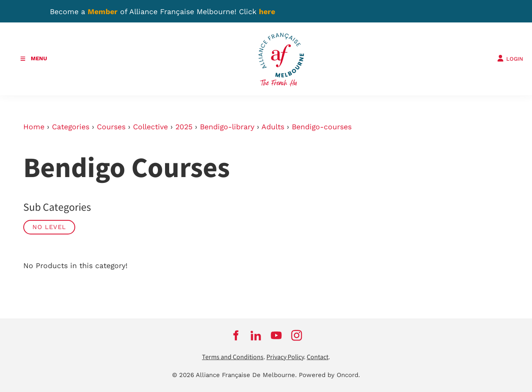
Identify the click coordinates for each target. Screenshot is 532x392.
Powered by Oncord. (329, 375)
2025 (184, 127)
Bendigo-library (227, 127)
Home (34, 127)
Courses (111, 127)
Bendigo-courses (322, 127)
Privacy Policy (285, 357)
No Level (49, 227)
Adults (273, 127)
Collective (150, 127)
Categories (71, 127)
